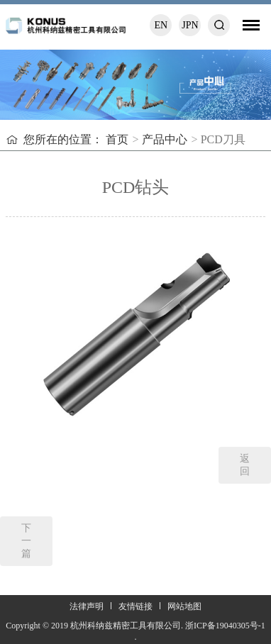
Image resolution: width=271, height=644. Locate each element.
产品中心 (165, 139)
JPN (190, 25)
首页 (117, 139)
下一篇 (26, 541)
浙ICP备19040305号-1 (225, 626)
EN (161, 25)
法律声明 (87, 606)
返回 (245, 465)
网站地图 (184, 606)
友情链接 (135, 606)
